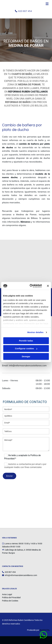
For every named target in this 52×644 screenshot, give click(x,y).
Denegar (26, 356)
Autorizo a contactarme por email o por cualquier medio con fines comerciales (25, 466)
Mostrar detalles (35, 332)
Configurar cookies (26, 348)
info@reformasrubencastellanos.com (28, 365)
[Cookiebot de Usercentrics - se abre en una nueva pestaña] (31, 286)
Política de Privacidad (11, 597)
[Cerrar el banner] (48, 286)
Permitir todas (26, 341)
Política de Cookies (10, 601)
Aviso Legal (7, 594)
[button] (44, 635)
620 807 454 (25, 11)
